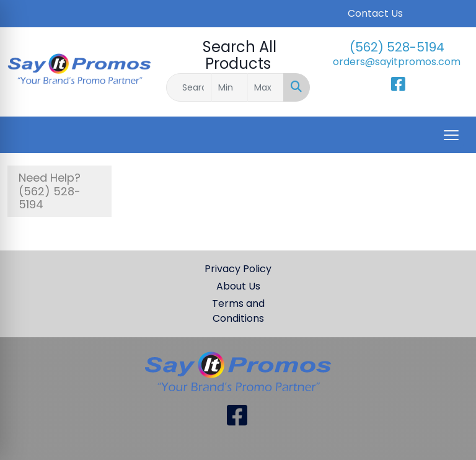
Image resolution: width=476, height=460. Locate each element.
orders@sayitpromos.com (397, 62)
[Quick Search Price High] (266, 87)
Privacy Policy (238, 269)
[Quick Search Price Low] (230, 87)
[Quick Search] (189, 87)
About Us (238, 286)
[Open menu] (451, 135)
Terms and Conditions (238, 311)
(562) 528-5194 (397, 47)
